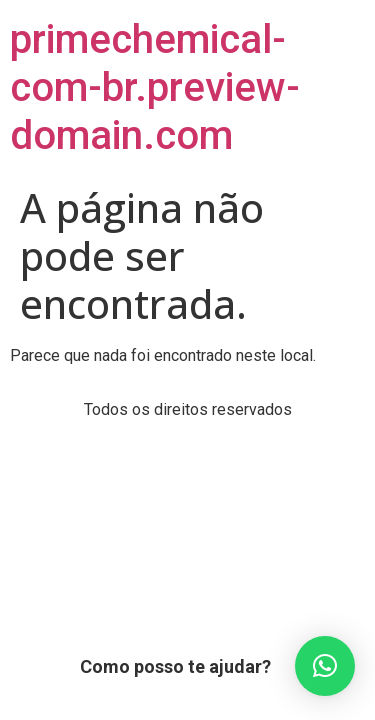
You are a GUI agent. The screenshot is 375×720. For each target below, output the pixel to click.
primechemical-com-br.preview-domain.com (155, 87)
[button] (325, 666)
